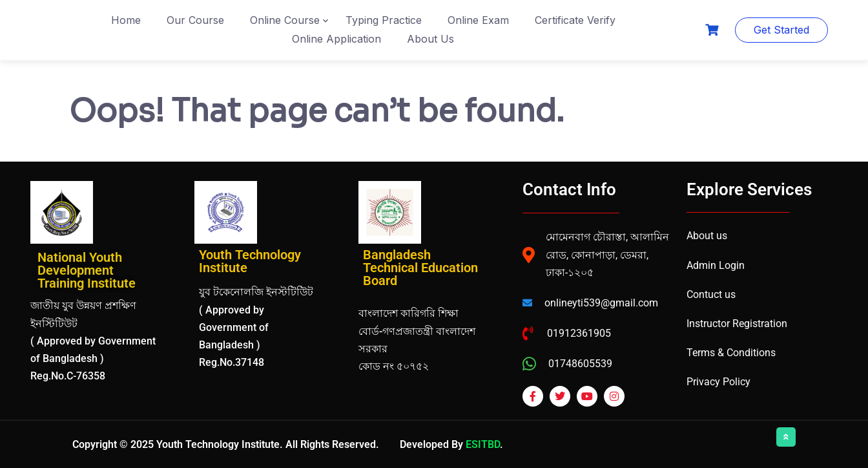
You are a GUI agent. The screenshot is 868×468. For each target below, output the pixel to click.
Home (126, 20)
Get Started (781, 30)
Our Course (195, 20)
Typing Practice (384, 20)
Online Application (336, 39)
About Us (430, 39)
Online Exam (478, 20)
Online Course (285, 20)
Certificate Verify (575, 20)
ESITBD (483, 444)
